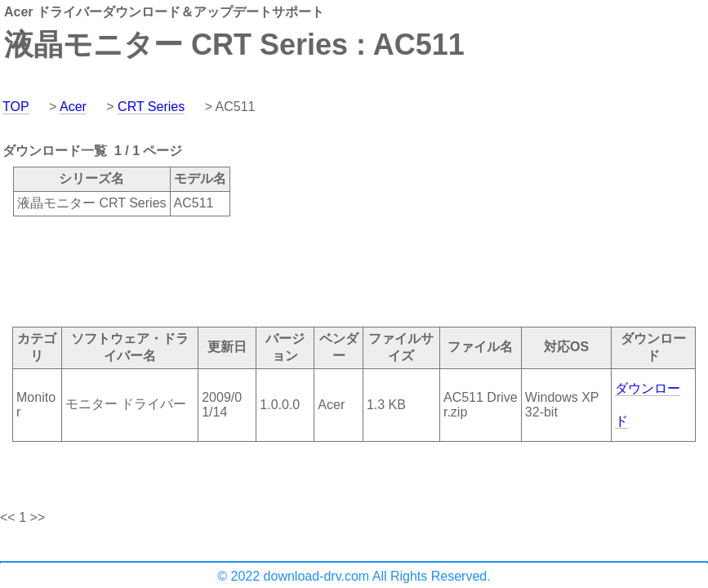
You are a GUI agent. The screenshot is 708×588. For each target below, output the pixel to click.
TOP (16, 107)
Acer (73, 107)
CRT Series (151, 107)
